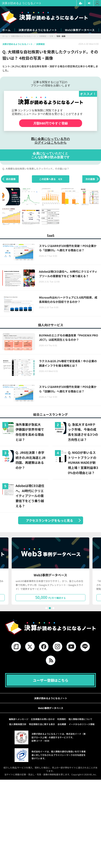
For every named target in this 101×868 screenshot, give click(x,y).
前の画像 (11, 179)
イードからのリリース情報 (82, 724)
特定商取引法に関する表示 (42, 724)
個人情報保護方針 (18, 724)
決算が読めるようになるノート (38, 30)
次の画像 (90, 179)
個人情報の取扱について (80, 719)
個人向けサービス (51, 325)
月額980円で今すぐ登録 (51, 123)
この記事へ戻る (51, 179)
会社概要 (62, 724)
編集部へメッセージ (19, 719)
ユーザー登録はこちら (51, 680)
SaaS (51, 235)
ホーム (6, 30)
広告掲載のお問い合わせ (43, 719)
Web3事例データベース (80, 30)
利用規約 (62, 719)
